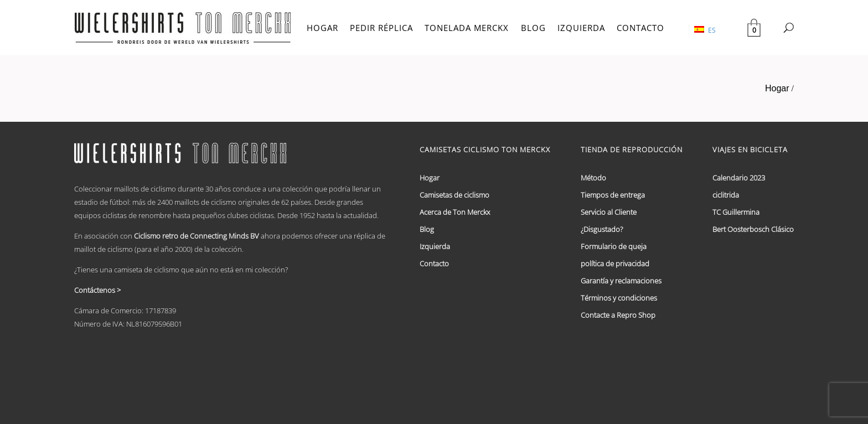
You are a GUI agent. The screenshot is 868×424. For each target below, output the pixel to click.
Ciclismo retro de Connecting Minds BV (197, 236)
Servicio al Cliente (609, 212)
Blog (427, 229)
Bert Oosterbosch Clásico (753, 229)
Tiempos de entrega (613, 195)
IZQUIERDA (581, 28)
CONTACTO (640, 28)
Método (593, 178)
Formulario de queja (614, 246)
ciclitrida (726, 195)
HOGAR (322, 28)
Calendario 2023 (739, 178)
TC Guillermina (736, 212)
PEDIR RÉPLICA (381, 28)
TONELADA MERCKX (467, 28)
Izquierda (435, 246)
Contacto (434, 263)
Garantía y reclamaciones (621, 281)
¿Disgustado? (602, 229)
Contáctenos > (97, 290)
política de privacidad (615, 263)
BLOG (533, 28)
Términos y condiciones (619, 298)
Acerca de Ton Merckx (455, 212)
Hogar (777, 88)
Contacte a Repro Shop (618, 315)
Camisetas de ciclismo (454, 195)
